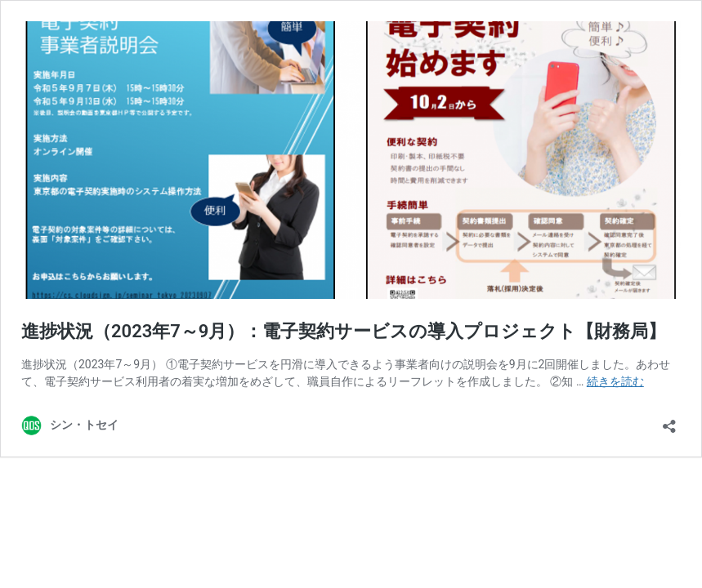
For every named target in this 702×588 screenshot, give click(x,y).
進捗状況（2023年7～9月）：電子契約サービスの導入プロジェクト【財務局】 (344, 331)
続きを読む (615, 381)
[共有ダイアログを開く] (669, 421)
